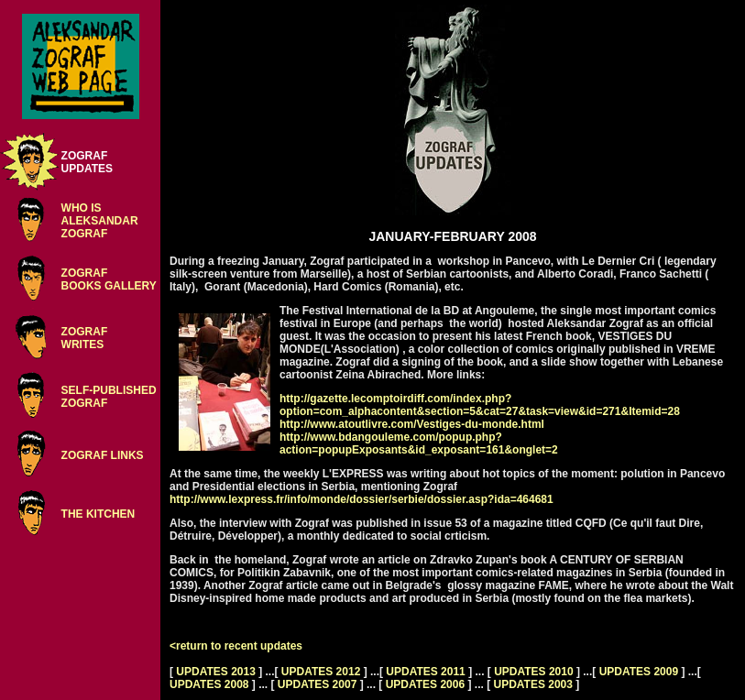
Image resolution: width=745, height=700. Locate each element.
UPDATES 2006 (425, 684)
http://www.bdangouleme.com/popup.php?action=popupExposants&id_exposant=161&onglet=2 (419, 443)
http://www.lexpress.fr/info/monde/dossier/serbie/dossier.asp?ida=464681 (362, 499)
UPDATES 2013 (215, 672)
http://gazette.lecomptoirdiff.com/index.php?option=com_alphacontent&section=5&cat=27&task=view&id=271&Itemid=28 (480, 405)
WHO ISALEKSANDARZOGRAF (100, 221)
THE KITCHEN (99, 514)
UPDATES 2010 (533, 672)
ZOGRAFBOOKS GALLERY (109, 279)
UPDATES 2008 (209, 684)
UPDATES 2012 (321, 672)
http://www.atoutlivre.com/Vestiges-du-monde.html (412, 424)
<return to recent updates (236, 646)
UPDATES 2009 (639, 672)
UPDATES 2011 (425, 672)
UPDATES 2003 (532, 684)
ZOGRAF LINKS (103, 455)
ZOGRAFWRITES (85, 338)
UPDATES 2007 (317, 684)
